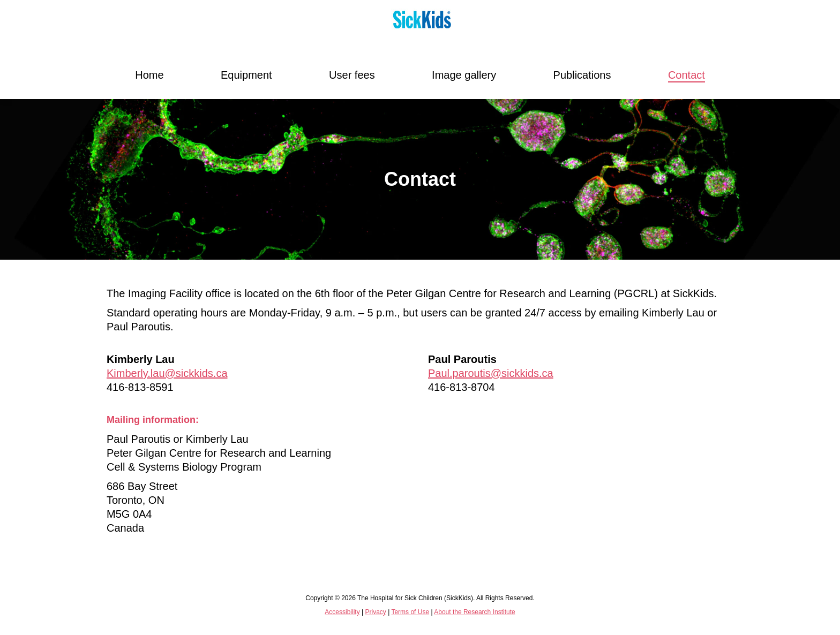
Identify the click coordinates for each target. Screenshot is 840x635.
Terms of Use (410, 612)
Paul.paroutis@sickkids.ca (491, 373)
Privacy (375, 612)
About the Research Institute (474, 612)
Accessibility (342, 612)
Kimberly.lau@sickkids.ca (167, 373)
